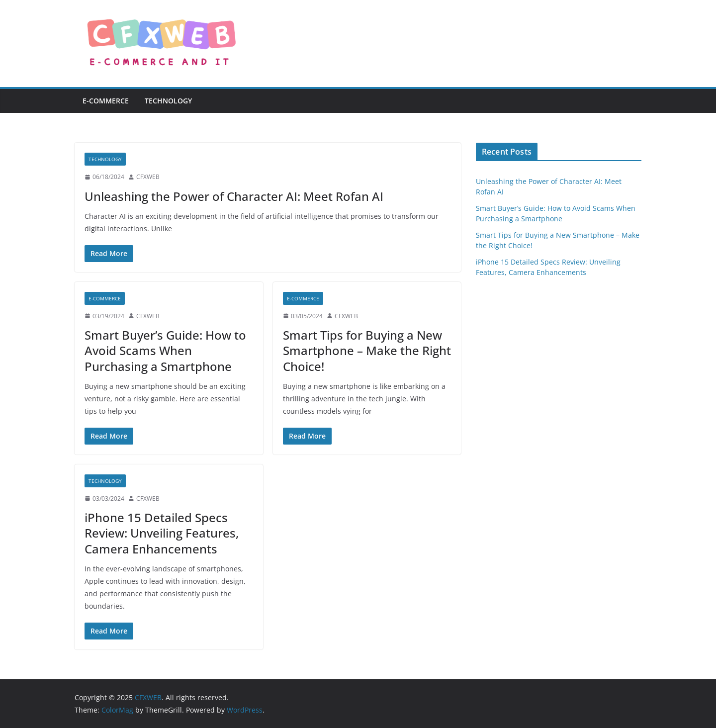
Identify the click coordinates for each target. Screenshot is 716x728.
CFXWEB (148, 177)
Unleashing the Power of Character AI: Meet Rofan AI (234, 196)
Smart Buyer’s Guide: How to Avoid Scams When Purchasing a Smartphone (165, 350)
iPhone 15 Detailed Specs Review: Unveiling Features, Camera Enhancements (162, 533)
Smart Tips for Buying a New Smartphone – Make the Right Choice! (367, 350)
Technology (168, 101)
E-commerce (106, 101)
